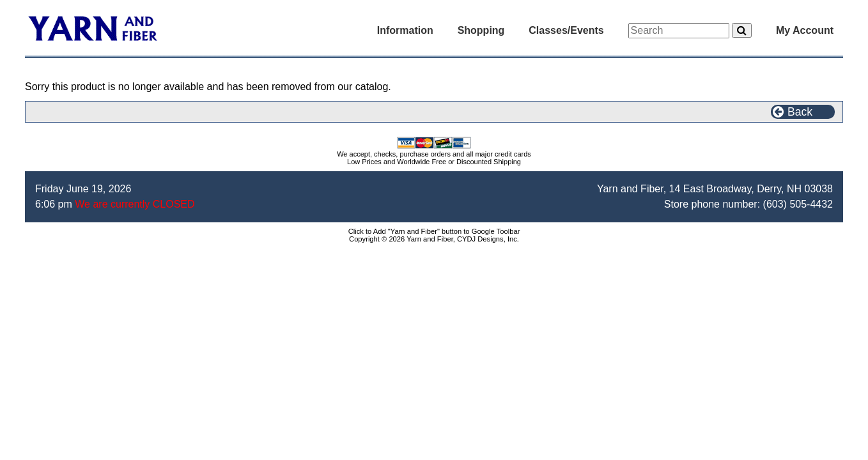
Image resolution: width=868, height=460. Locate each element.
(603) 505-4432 (798, 204)
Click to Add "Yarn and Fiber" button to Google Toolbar (434, 231)
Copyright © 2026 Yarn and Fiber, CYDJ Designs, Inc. (434, 239)
